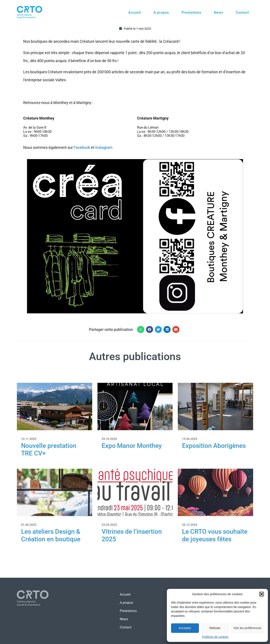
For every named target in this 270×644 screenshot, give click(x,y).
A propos (161, 13)
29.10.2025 (109, 439)
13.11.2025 (29, 439)
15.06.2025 (190, 439)
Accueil (135, 13)
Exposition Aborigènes (214, 446)
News (219, 13)
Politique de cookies (215, 637)
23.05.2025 (109, 525)
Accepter (185, 628)
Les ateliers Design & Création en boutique (51, 535)
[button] (262, 594)
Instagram (104, 147)
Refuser (215, 628)
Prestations (191, 13)
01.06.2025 (29, 525)
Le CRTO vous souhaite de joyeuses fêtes (215, 535)
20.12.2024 (190, 525)
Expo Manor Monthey (132, 446)
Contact (242, 13)
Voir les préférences (247, 628)
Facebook (82, 147)
